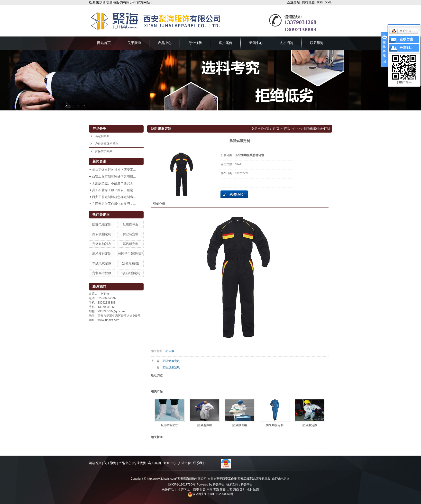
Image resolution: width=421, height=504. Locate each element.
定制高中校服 (102, 273)
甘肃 (203, 490)
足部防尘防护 (170, 425)
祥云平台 (219, 485)
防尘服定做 (310, 425)
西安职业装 (263, 479)
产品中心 (165, 43)
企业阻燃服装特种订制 (315, 129)
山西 (229, 490)
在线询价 (234, 194)
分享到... (406, 48)
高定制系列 (102, 136)
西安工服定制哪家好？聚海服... (114, 176)
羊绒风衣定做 (102, 263)
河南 (236, 490)
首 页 (276, 129)
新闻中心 (256, 43)
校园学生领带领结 (131, 254)
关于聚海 (134, 43)
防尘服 (170, 351)
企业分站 (293, 2)
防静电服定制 (102, 224)
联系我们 (199, 463)
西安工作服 (229, 479)
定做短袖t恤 (131, 263)
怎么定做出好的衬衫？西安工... (114, 170)
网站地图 (308, 2)
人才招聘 (286, 43)
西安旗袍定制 (102, 234)
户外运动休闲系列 (107, 144)
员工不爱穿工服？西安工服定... (114, 190)
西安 (196, 490)
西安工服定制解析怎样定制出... (114, 197)
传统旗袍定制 (131, 273)
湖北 (249, 490)
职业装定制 (131, 234)
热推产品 (168, 490)
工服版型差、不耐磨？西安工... (114, 183)
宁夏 (210, 490)
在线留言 (406, 39)
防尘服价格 (240, 425)
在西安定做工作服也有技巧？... (114, 204)
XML (329, 2)
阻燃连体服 (131, 224)
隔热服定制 (131, 244)
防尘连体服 (205, 425)
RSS (320, 2)
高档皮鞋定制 (102, 254)
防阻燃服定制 (171, 361)
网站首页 (104, 43)
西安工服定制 (246, 479)
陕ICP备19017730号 (182, 485)
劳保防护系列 (104, 151)
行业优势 (195, 43)
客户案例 (226, 43)
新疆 (223, 490)
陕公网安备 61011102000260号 (211, 494)
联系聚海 (317, 43)
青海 (216, 490)
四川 (243, 490)
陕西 (256, 490)
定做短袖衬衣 (102, 244)
